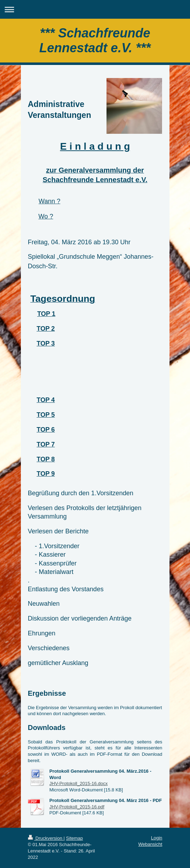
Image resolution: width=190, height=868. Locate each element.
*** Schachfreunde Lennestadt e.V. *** (95, 40)
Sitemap (75, 838)
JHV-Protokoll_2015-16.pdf (77, 807)
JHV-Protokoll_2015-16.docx (79, 783)
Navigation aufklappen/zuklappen (95, 9)
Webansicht (150, 844)
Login (157, 838)
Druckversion (46, 838)
